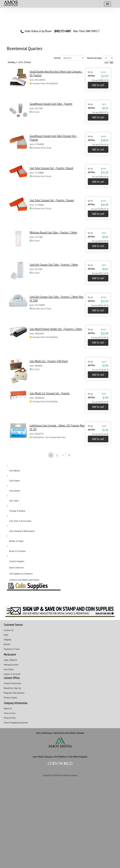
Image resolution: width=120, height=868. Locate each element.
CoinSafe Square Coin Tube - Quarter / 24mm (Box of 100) (56, 299)
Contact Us (9, 630)
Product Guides (10, 697)
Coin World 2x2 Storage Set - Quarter (50, 393)
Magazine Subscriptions (14, 693)
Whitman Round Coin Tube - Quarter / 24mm (53, 232)
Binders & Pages (16, 541)
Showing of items (19, 62)
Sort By (57, 58)
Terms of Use (10, 713)
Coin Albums (15, 470)
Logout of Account (12, 674)
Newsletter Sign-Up (12, 688)
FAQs (6, 635)
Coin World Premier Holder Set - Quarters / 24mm (56, 329)
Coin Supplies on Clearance (21, 574)
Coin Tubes (14, 501)
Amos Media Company (68, 775)
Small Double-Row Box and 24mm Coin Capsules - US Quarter (56, 73)
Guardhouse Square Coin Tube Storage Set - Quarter (53, 138)
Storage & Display (17, 511)
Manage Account (11, 665)
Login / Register (10, 660)
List (111, 62)
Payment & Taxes (12, 649)
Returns (7, 644)
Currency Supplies (17, 561)
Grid (106, 62)
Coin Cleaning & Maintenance (22, 531)
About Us (8, 708)
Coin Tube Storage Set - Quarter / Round (51, 168)
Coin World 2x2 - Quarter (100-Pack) (49, 361)
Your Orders (9, 669)
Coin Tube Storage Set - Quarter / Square (52, 200)
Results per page (94, 58)
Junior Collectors (17, 567)
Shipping (8, 639)
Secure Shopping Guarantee (16, 722)
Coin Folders (15, 481)
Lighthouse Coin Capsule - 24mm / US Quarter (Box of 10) (57, 427)
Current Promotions (13, 683)
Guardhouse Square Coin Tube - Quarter (51, 104)
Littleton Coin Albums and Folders (24, 580)
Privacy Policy (10, 718)
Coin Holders (15, 491)
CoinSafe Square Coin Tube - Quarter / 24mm (54, 265)
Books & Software (17, 551)
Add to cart (98, 85)
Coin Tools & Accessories (20, 521)
